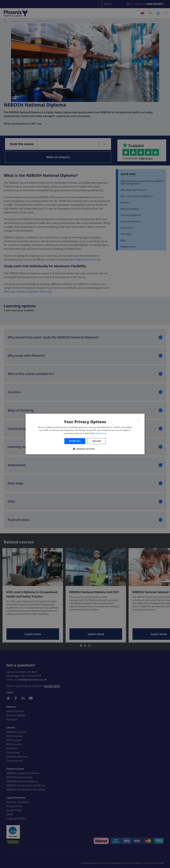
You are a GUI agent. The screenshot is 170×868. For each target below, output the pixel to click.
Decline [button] (97, 441)
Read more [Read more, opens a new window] (101, 433)
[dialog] (85, 434)
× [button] (139, 419)
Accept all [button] (75, 441)
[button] (85, 449)
